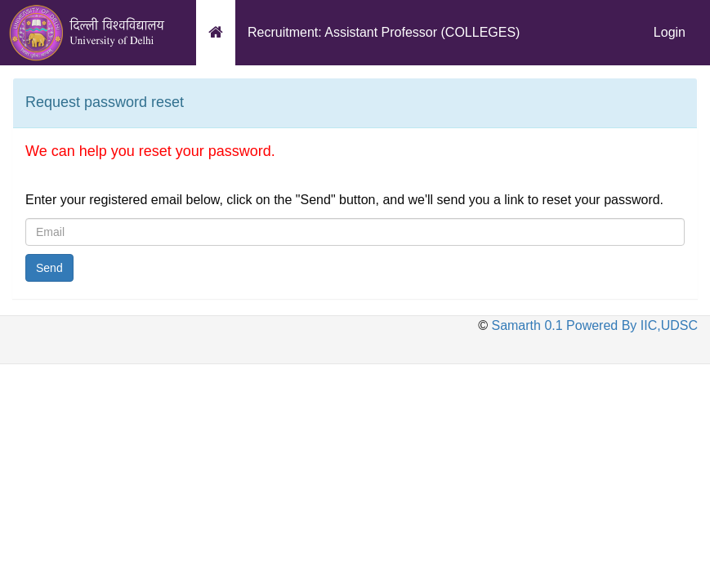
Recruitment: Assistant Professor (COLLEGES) (384, 32)
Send (49, 268)
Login (670, 32)
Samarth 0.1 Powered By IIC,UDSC (593, 325)
